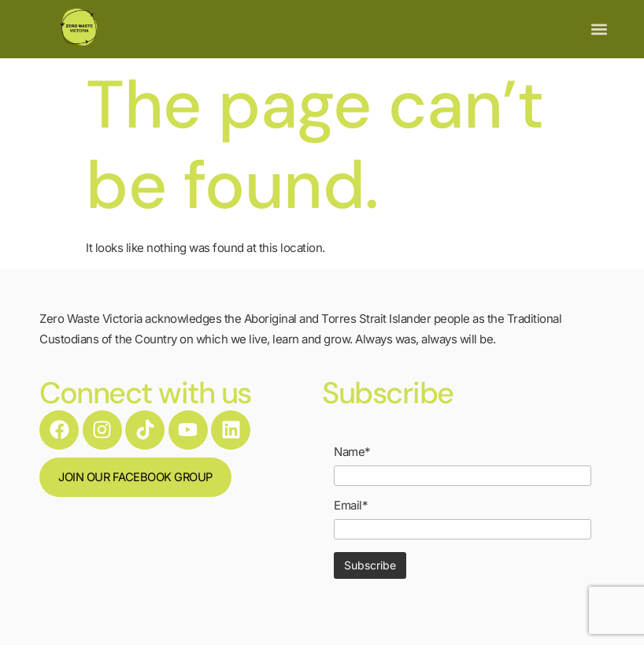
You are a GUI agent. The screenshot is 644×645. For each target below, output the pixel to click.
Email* (351, 505)
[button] (599, 30)
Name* (352, 452)
